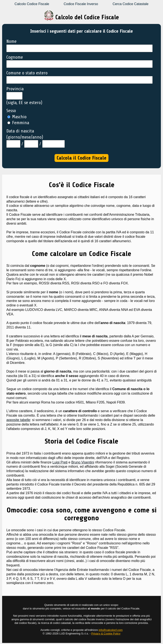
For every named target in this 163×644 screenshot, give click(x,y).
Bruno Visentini (83, 462)
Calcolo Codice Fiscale (32, 4)
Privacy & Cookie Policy (106, 634)
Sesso (11, 111)
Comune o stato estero (27, 73)
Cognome (15, 57)
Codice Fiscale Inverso (81, 4)
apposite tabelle (18, 420)
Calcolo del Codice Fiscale (81, 17)
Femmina (18, 123)
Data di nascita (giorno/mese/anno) (25, 134)
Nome (11, 41)
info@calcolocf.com (111, 630)
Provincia (15, 89)
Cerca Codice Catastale (130, 4)
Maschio (17, 117)
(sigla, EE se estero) (24, 103)
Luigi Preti (60, 462)
